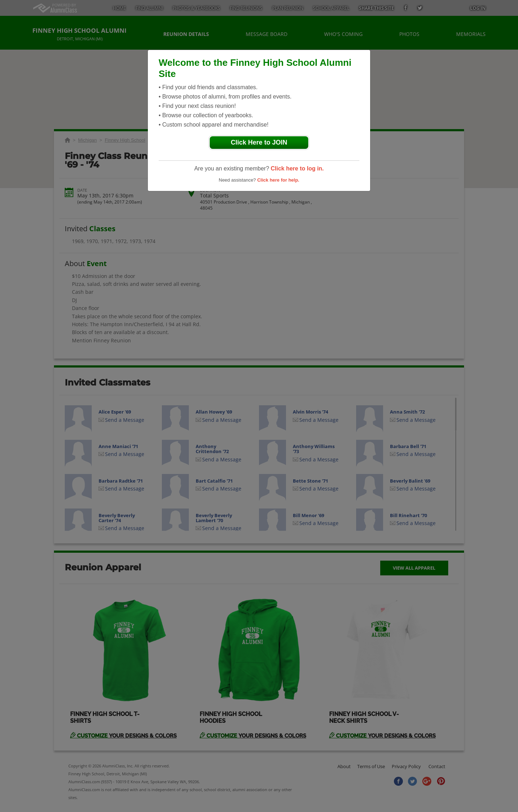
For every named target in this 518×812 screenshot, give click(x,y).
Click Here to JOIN (259, 142)
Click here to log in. (297, 168)
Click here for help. (278, 180)
